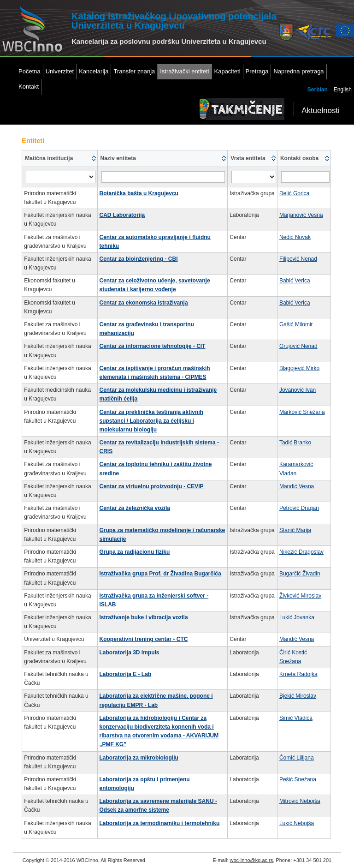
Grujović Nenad (298, 346)
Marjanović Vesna (301, 215)
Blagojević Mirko (299, 368)
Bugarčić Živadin (300, 574)
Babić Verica (295, 281)
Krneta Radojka (298, 674)
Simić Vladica (296, 718)
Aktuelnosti (321, 111)
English (343, 90)
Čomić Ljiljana (297, 758)
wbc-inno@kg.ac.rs (252, 860)
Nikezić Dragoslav (301, 552)
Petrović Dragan (299, 508)
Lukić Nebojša (297, 823)
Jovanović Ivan (298, 390)
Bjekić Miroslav (298, 696)
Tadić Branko (295, 443)
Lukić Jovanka (297, 617)
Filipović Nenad (298, 259)
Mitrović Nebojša (300, 801)
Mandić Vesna (297, 486)
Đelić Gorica (294, 193)
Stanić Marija (295, 530)
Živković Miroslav (300, 596)
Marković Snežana (302, 412)
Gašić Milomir (296, 324)
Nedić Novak (295, 237)
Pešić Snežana (298, 779)
